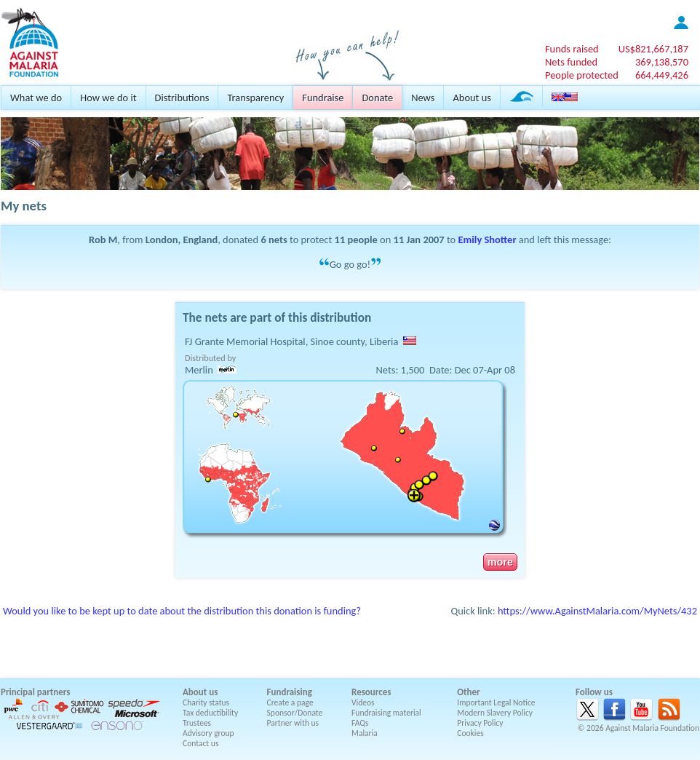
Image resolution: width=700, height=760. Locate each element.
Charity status (206, 702)
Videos (363, 702)
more (500, 562)
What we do (36, 98)
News (423, 98)
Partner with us (293, 723)
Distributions (182, 98)
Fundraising (290, 692)
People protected (582, 75)
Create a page (290, 702)
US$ (653, 49)
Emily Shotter (488, 240)
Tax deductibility (210, 713)
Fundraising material (386, 713)
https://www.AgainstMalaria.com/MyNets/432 (597, 611)
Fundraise (323, 98)
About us (472, 98)
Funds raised (572, 49)
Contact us (200, 743)
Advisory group (208, 733)
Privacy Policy (480, 723)
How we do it (108, 98)
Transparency (255, 98)
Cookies (470, 733)
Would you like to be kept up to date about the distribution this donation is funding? (182, 611)
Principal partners (35, 692)
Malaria (365, 733)
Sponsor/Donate (295, 713)
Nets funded (571, 62)
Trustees (197, 723)
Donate (377, 98)
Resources (371, 692)
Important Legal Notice (496, 702)
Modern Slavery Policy (495, 713)
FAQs (360, 723)
